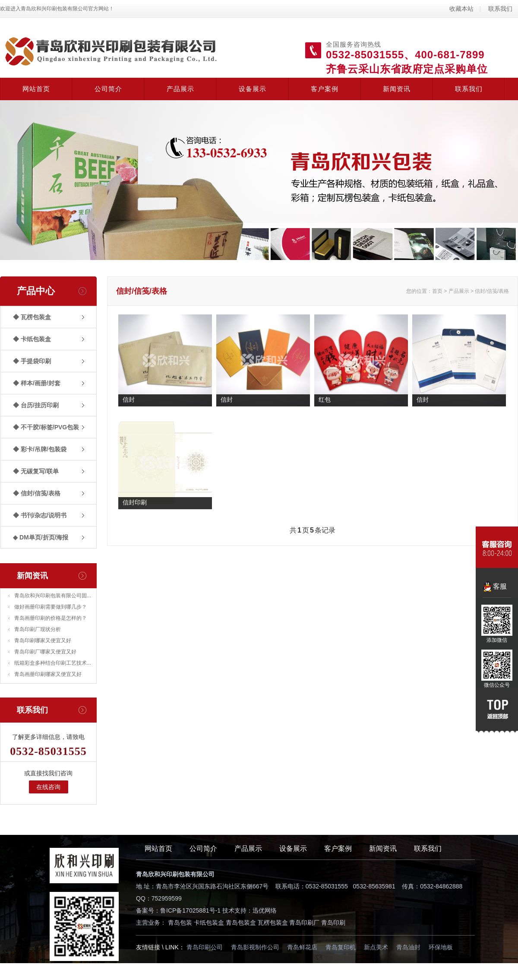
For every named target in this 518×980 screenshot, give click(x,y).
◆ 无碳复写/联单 (36, 471)
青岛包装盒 (241, 923)
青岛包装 (180, 923)
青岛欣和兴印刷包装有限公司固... (53, 596)
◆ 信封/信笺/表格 (37, 493)
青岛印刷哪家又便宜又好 (43, 641)
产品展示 (180, 89)
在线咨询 (48, 787)
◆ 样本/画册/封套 (37, 383)
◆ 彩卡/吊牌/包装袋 (40, 449)
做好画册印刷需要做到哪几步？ (51, 607)
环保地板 (441, 947)
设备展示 (253, 89)
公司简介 (108, 89)
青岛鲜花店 (302, 947)
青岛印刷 (333, 923)
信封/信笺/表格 (492, 291)
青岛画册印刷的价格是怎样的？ (51, 618)
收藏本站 (461, 9)
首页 (437, 291)
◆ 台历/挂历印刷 (36, 405)
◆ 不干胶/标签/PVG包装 (46, 427)
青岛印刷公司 (205, 947)
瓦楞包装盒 (273, 923)
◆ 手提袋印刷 (32, 361)
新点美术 (376, 947)
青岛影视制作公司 (255, 947)
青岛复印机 (341, 947)
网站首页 (36, 89)
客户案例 (325, 89)
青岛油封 (408, 947)
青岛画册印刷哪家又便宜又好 (48, 674)
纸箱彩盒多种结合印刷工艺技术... (53, 663)
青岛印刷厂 (304, 923)
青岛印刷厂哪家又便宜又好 (45, 652)
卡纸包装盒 (209, 923)
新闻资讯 (397, 89)
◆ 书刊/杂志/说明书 (40, 515)
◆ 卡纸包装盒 (32, 339)
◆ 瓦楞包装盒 (32, 317)
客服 (500, 586)
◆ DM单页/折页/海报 (41, 537)
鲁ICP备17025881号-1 (190, 910)
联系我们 (500, 9)
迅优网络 (265, 910)
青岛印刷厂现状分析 (38, 629)
